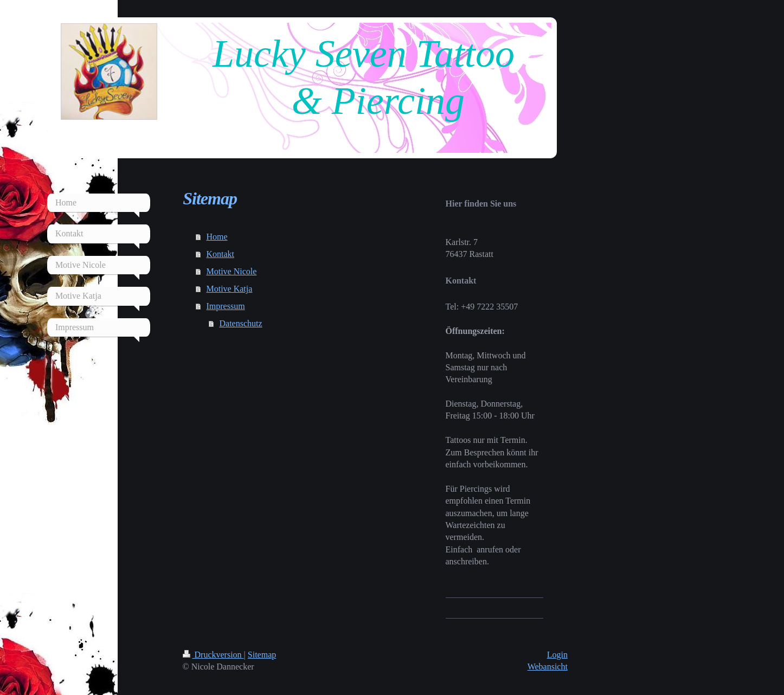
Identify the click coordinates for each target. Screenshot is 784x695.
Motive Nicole (231, 271)
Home (217, 237)
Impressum (225, 306)
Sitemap (262, 655)
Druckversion (213, 655)
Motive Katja (229, 289)
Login (557, 655)
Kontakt (220, 254)
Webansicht (548, 667)
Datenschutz (240, 323)
